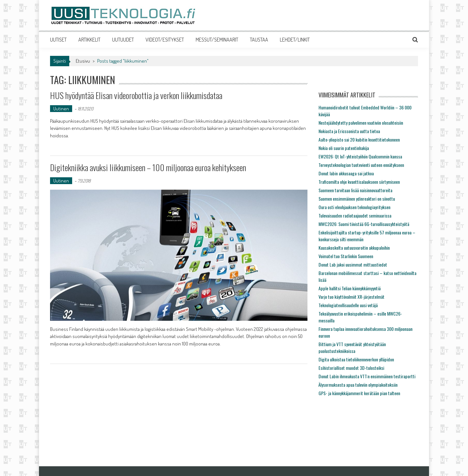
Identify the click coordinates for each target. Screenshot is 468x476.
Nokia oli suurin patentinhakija (344, 148)
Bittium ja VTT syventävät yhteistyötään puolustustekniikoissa (352, 347)
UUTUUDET (123, 40)
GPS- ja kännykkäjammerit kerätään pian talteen (359, 393)
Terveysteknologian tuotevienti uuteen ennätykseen (361, 165)
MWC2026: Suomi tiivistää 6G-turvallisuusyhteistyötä (364, 224)
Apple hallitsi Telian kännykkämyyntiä (350, 288)
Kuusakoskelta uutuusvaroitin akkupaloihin (354, 248)
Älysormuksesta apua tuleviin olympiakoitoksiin (358, 385)
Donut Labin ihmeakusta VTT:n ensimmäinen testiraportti (367, 376)
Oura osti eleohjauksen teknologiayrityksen (354, 207)
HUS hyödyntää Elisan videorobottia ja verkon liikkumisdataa (136, 95)
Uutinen (61, 109)
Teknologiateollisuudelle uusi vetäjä (348, 305)
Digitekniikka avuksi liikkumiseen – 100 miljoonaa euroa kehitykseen (148, 167)
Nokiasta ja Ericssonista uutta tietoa (349, 131)
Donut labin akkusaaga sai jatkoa (346, 173)
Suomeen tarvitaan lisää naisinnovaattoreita (355, 190)
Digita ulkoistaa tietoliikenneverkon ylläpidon (356, 359)
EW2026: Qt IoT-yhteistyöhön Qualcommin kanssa (360, 156)
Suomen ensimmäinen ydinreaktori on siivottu (357, 199)
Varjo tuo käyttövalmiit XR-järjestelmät (351, 297)
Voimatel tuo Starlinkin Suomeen (346, 256)
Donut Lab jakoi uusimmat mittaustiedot (353, 264)
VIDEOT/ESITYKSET (165, 40)
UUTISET (58, 40)
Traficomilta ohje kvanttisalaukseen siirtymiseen (359, 182)
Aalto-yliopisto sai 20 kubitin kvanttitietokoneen (359, 139)
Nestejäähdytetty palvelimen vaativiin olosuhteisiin (361, 123)
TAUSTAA (259, 40)
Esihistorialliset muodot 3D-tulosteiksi (351, 368)
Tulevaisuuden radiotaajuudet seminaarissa (355, 215)
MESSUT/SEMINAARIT (217, 40)
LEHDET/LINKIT (295, 40)
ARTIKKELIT (89, 40)
